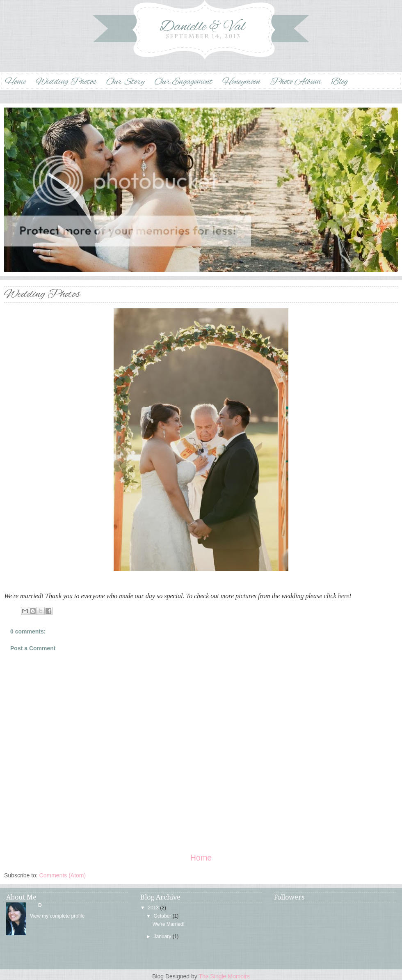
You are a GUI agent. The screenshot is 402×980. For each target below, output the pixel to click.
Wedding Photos (66, 82)
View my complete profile (57, 916)
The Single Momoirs (224, 976)
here (343, 596)
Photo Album (295, 82)
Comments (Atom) (63, 875)
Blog (339, 82)
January (163, 936)
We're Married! (169, 924)
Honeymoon (241, 82)
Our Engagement (183, 82)
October (163, 916)
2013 (153, 908)
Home (15, 82)
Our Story (125, 82)
